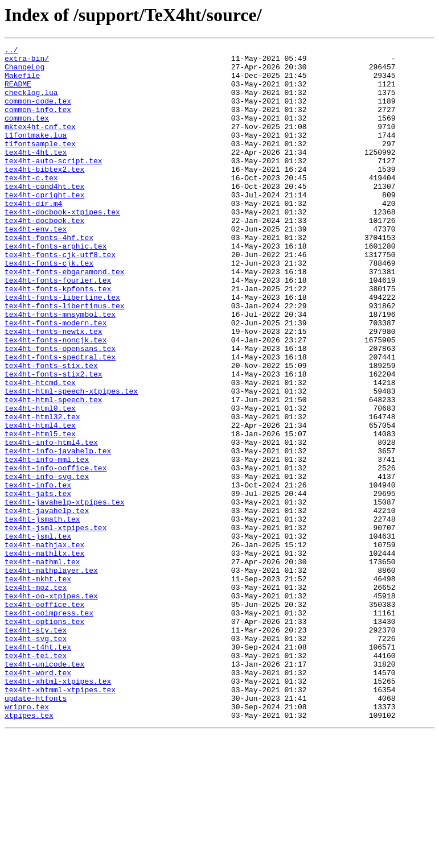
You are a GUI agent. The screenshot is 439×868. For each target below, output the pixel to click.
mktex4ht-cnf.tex (40, 143)
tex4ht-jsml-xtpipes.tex (56, 625)
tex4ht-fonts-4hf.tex (49, 276)
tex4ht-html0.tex (40, 481)
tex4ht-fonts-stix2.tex (54, 440)
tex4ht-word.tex (38, 799)
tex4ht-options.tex (44, 737)
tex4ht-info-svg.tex (47, 563)
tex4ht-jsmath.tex (42, 614)
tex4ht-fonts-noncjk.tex (56, 399)
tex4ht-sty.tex (36, 747)
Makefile (22, 82)
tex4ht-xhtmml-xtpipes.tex (60, 819)
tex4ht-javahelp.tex (47, 604)
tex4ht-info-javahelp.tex (58, 532)
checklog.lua (31, 102)
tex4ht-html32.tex (42, 491)
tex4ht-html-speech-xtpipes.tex (71, 461)
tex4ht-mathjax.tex (44, 645)
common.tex (27, 133)
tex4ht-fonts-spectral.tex (60, 420)
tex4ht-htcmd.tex (40, 450)
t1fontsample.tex (40, 164)
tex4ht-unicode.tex (44, 788)
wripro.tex (27, 840)
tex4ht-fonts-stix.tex (51, 430)
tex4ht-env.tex (36, 266)
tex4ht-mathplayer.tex (51, 676)
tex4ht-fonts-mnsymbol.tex (60, 369)
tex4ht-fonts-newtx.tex (54, 389)
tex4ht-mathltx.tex (44, 655)
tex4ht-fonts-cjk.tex (49, 307)
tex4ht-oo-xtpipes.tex (51, 706)
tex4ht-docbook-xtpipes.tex (62, 246)
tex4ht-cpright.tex (44, 225)
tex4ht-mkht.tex (38, 686)
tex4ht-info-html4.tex (51, 522)
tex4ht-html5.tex (40, 512)
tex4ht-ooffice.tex (44, 717)
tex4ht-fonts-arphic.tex (56, 287)
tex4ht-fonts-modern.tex (56, 379)
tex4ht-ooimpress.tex (49, 727)
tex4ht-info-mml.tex (47, 543)
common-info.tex (38, 123)
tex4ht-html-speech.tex (54, 471)
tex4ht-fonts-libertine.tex (62, 348)
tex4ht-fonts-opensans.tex (60, 410)
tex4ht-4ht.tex (36, 174)
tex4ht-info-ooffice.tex (56, 553)
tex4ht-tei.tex (36, 778)
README (18, 92)
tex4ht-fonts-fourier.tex (58, 328)
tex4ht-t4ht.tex (38, 768)
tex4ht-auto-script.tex (54, 184)
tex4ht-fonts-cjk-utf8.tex (60, 297)
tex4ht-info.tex (38, 573)
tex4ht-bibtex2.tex (44, 195)
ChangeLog (24, 72)
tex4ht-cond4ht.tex (44, 215)
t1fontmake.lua (36, 154)
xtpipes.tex (29, 850)
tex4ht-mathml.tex (42, 666)
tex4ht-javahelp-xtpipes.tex (65, 594)
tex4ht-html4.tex (40, 502)
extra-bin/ (27, 61)
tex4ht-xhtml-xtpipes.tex (58, 809)
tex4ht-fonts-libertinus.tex (65, 358)
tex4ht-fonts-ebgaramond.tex (65, 317)
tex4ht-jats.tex (38, 584)
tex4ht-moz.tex (36, 696)
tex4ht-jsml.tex (38, 635)
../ (11, 51)
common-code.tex (38, 113)
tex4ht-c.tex (31, 205)
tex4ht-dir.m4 (33, 235)
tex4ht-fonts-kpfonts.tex (58, 338)
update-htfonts (36, 829)
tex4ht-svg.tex (36, 758)
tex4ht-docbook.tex (44, 256)
